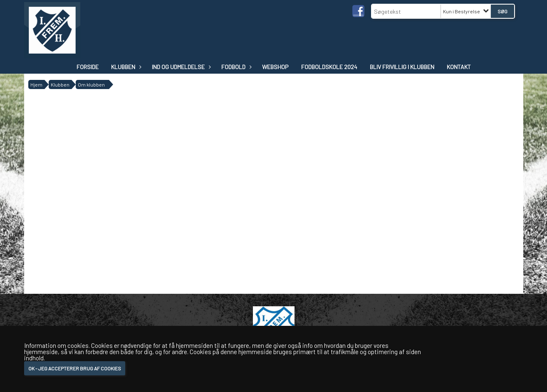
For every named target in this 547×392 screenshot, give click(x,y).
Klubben (125, 67)
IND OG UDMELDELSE (180, 67)
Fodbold (235, 67)
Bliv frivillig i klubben (402, 67)
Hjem (36, 84)
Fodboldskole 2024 (329, 67)
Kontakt (459, 67)
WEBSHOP (275, 67)
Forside (88, 67)
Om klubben (91, 84)
